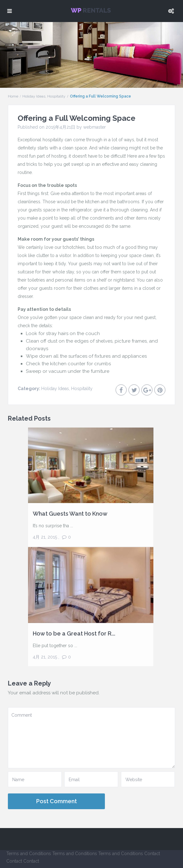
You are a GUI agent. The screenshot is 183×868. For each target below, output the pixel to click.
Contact (152, 854)
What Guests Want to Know (70, 514)
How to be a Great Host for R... (74, 633)
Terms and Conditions (29, 854)
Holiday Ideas (34, 96)
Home (13, 96)
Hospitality (56, 96)
